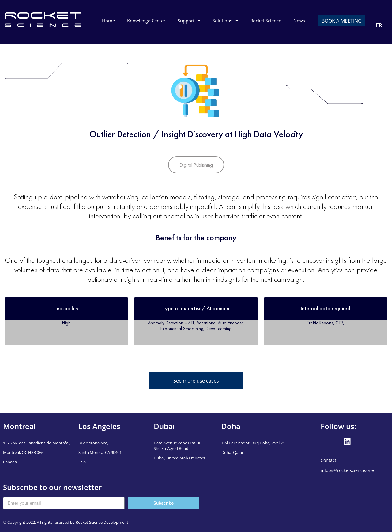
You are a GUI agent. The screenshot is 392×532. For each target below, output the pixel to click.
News (299, 21)
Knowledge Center (146, 21)
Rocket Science (266, 21)
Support (189, 21)
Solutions (225, 21)
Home (108, 21)
